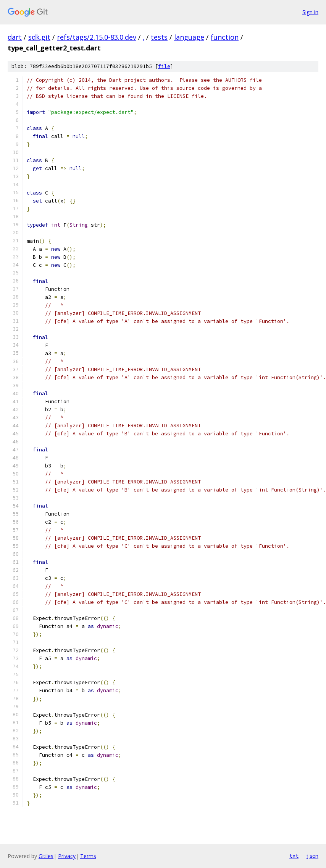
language (189, 37)
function (225, 37)
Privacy (67, 856)
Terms (88, 856)
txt (294, 856)
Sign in (310, 12)
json (312, 856)
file (164, 66)
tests (159, 37)
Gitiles (46, 856)
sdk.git (39, 37)
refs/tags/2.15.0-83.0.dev (97, 37)
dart (15, 37)
